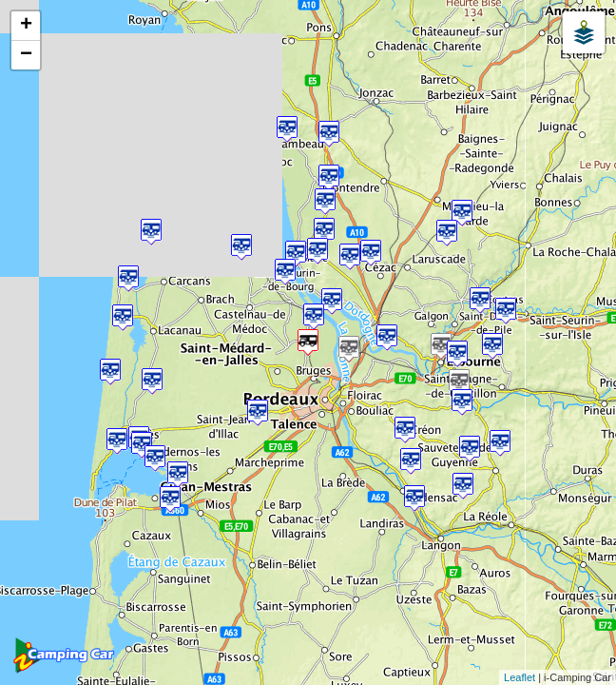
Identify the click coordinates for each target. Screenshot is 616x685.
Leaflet (520, 677)
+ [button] (26, 26)
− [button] (26, 55)
